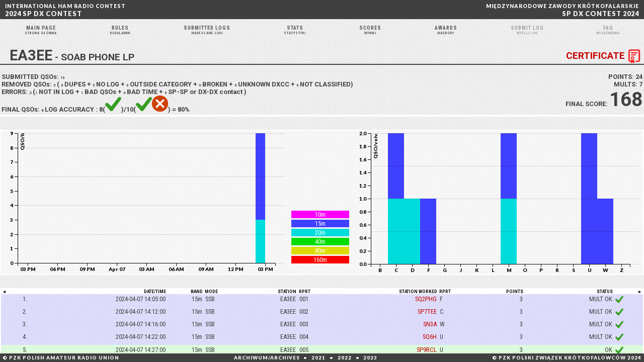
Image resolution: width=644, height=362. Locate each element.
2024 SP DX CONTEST (65, 10)
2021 (318, 358)
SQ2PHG (426, 311)
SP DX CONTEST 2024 (562, 10)
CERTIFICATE (605, 69)
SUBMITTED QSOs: (34, 89)
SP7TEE (427, 324)
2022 (345, 358)
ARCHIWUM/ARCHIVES (267, 358)
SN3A (430, 337)
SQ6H (430, 350)
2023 (370, 358)
